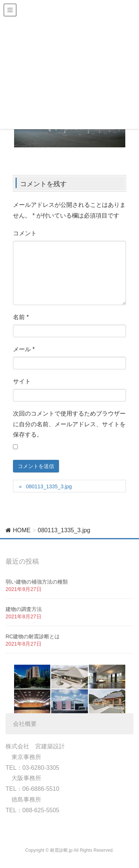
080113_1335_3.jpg (49, 486)
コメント (25, 233)
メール (24, 349)
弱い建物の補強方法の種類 (37, 582)
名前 (21, 317)
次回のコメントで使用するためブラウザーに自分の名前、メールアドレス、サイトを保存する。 (69, 424)
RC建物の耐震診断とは (33, 636)
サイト (22, 381)
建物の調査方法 (24, 609)
